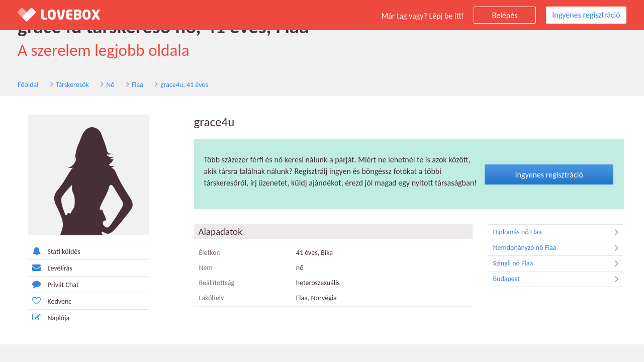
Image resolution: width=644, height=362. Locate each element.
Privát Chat (54, 284)
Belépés (505, 15)
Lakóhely (212, 298)
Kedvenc (50, 301)
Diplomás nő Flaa (558, 232)
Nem (206, 268)
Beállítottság (217, 283)
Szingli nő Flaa (558, 263)
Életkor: (210, 253)
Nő (110, 85)
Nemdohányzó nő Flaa (558, 248)
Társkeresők (72, 85)
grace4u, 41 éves (184, 85)
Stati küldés (54, 251)
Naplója (49, 318)
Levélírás (50, 268)
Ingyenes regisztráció (586, 15)
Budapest (558, 279)
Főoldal (28, 85)
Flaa (137, 85)
